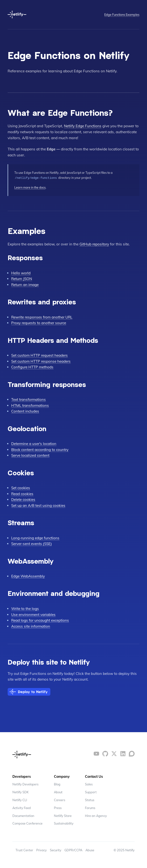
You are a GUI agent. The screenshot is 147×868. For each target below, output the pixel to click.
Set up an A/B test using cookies (39, 505)
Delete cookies (23, 499)
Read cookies (23, 493)
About (58, 792)
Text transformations (29, 399)
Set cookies (21, 487)
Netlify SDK (21, 792)
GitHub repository (94, 244)
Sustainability (64, 823)
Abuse (91, 850)
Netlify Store (63, 815)
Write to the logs (25, 608)
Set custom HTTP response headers (41, 361)
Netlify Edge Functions (83, 126)
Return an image (25, 284)
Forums (90, 807)
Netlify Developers (25, 784)
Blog (57, 784)
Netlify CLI (20, 799)
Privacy (42, 850)
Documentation (24, 815)
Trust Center (24, 850)
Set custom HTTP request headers (40, 355)
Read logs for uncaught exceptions (41, 620)
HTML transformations (30, 405)
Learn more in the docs (30, 187)
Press (58, 807)
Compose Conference (27, 823)
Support (91, 792)
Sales (89, 784)
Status (90, 799)
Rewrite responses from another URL (42, 317)
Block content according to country (41, 449)
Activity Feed (22, 807)
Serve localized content (31, 455)
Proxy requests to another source (39, 323)
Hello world (21, 273)
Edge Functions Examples (122, 15)
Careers (60, 799)
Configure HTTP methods (32, 367)
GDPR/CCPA (74, 850)
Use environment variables (34, 614)
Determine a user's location (34, 443)
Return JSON (22, 278)
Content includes (25, 411)
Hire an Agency (96, 815)
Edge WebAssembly (28, 576)
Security (56, 850)
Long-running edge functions (36, 537)
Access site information (31, 626)
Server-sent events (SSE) (32, 543)
